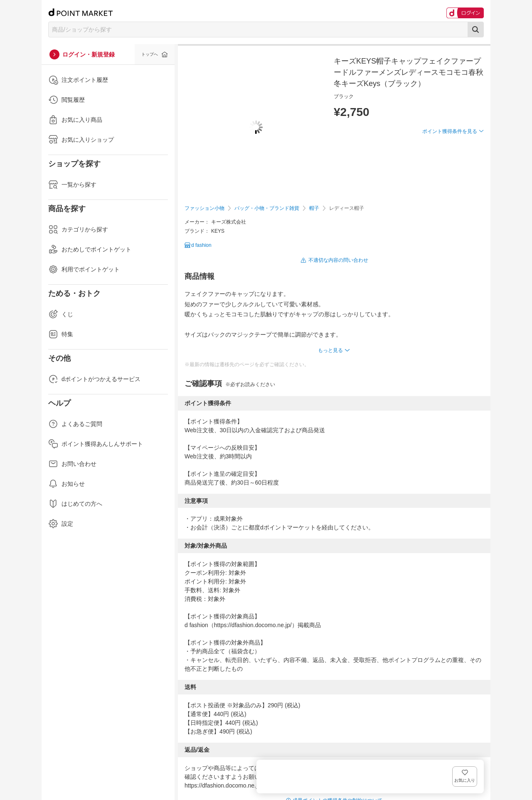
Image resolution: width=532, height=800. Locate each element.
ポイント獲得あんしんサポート (96, 444)
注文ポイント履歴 (78, 80)
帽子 (314, 208)
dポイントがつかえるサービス (94, 379)
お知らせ (66, 484)
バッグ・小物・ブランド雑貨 (267, 208)
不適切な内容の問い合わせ (338, 260)
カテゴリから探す (78, 229)
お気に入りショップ (81, 140)
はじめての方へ (75, 504)
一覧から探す (72, 185)
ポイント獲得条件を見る (450, 162)
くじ (61, 314)
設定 (61, 524)
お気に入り (472, 145)
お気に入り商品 (75, 120)
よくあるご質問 (75, 424)
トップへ (150, 54)
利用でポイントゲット (84, 269)
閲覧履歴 (66, 100)
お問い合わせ (72, 464)
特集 (61, 334)
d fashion (201, 245)
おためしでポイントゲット (90, 249)
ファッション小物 (204, 208)
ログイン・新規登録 (89, 54)
